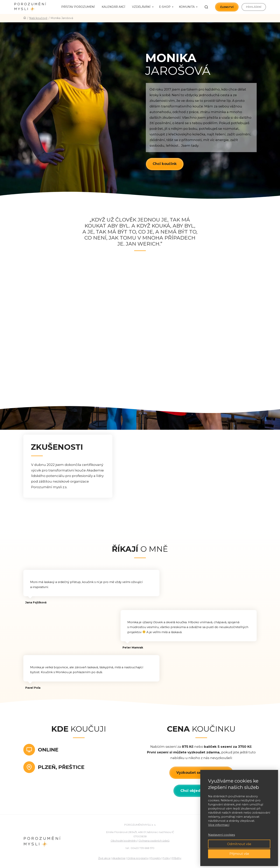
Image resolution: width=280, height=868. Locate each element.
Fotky (166, 858)
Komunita (187, 7)
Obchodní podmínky (124, 841)
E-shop (165, 7)
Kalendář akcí (113, 7)
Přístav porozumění (78, 7)
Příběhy (176, 858)
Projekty (156, 858)
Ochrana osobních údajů (154, 841)
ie (124, 858)
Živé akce (104, 858)
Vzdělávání (141, 7)
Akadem (118, 858)
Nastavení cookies (221, 835)
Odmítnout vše (239, 844)
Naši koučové (38, 18)
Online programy (138, 858)
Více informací (219, 825)
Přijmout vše (239, 854)
